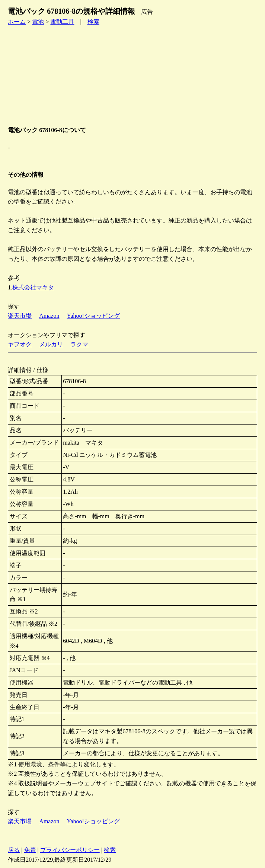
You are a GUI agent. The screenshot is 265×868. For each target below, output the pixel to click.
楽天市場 (20, 316)
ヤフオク (20, 344)
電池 (38, 22)
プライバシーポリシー (70, 850)
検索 (93, 22)
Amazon (49, 316)
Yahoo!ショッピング (93, 316)
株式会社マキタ (33, 287)
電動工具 (62, 22)
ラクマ (79, 344)
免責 (30, 850)
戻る (14, 850)
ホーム (17, 22)
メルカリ (51, 344)
